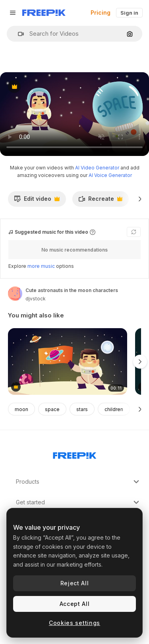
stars (82, 409)
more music (41, 266)
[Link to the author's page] (15, 294)
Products (78, 482)
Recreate (100, 201)
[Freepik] (44, 13)
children (114, 409)
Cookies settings (74, 623)
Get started (78, 502)
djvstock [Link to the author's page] (36, 299)
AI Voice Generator (110, 175)
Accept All (75, 604)
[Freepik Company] (75, 454)
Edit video (37, 201)
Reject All (75, 583)
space (52, 409)
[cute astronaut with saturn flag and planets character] (68, 362)
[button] (18, 34)
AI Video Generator (97, 168)
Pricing (101, 12)
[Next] (140, 199)
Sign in (129, 13)
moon (21, 409)
